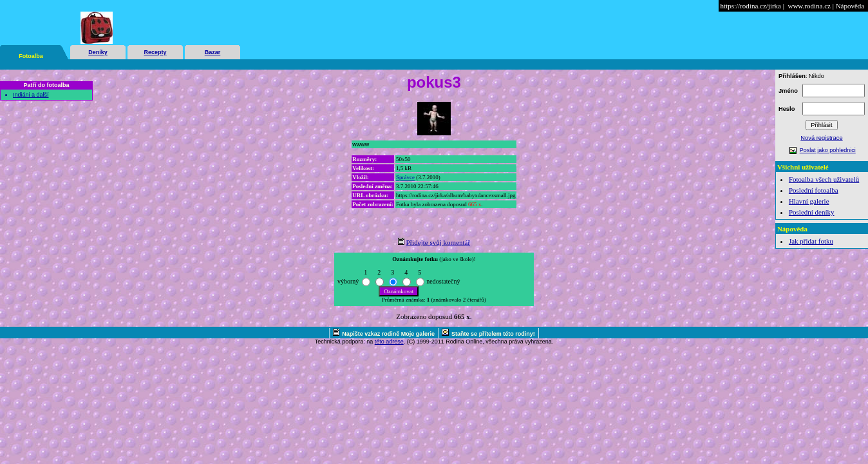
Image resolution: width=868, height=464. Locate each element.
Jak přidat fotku (811, 241)
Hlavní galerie (809, 201)
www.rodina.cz (809, 6)
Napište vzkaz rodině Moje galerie (388, 334)
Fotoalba (31, 56)
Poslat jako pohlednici (828, 150)
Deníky (98, 52)
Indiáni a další (31, 95)
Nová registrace (821, 138)
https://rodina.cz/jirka (751, 6)
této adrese (389, 342)
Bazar (213, 52)
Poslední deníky (812, 212)
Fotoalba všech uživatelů (824, 179)
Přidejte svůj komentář (439, 242)
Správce (405, 177)
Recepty (155, 52)
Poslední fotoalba (814, 190)
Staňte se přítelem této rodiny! (493, 334)
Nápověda (850, 6)
